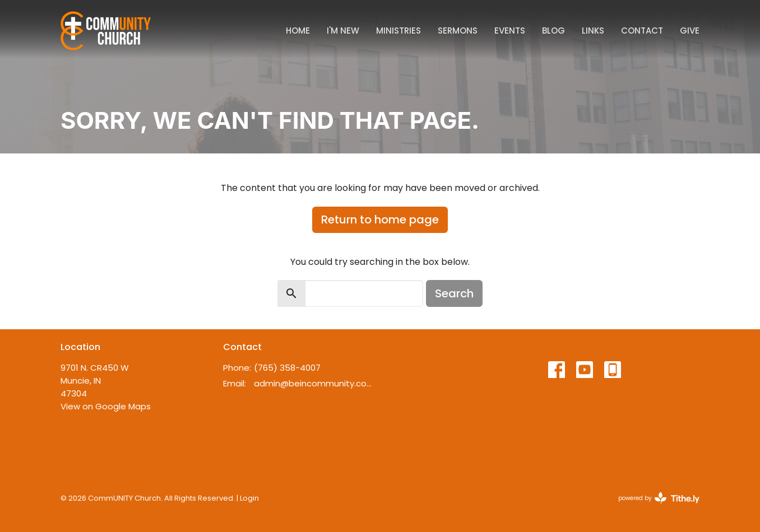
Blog (553, 31)
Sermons (458, 31)
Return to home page (380, 220)
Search (454, 293)
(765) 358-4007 (287, 368)
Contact (642, 31)
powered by (659, 498)
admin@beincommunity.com (314, 383)
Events (510, 31)
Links (593, 31)
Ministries (398, 31)
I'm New (343, 31)
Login (249, 498)
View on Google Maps (106, 406)
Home (298, 31)
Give (690, 31)
